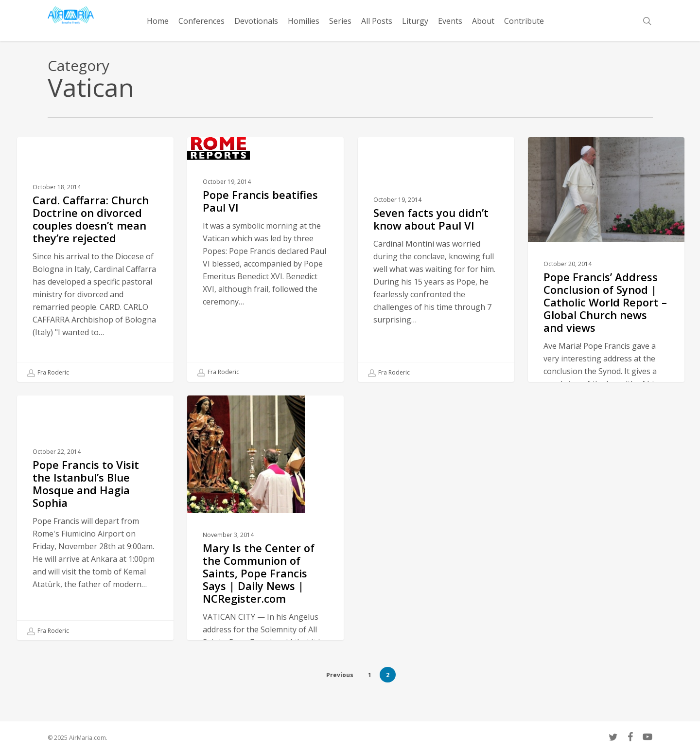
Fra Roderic (48, 373)
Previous (340, 675)
